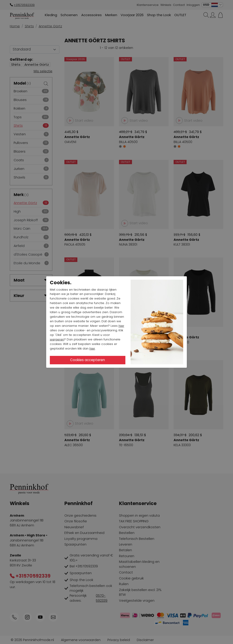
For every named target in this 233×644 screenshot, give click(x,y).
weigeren (57, 339)
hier (121, 326)
